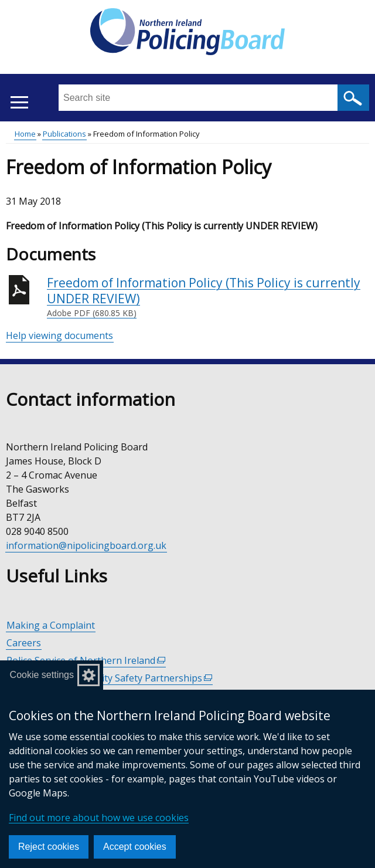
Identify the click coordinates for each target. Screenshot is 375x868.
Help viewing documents (59, 335)
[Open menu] (19, 102)
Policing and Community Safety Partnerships (110, 678)
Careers (24, 643)
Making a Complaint (51, 625)
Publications (64, 134)
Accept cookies (135, 847)
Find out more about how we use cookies (99, 818)
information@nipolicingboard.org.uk (86, 545)
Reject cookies (49, 847)
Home (25, 134)
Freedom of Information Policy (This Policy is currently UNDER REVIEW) (208, 297)
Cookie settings (42, 675)
